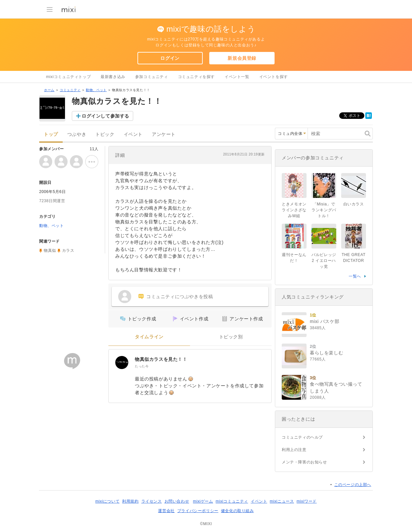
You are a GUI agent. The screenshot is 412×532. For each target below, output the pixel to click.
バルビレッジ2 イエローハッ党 (324, 261)
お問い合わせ (177, 501)
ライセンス (152, 501)
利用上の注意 (294, 450)
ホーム (49, 90)
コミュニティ (70, 90)
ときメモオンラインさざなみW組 (294, 210)
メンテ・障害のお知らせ (304, 462)
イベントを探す (274, 77)
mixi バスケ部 (325, 321)
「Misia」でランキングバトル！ (324, 210)
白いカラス (354, 204)
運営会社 (166, 511)
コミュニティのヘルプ (302, 437)
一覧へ (355, 276)
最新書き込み (113, 77)
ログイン (170, 58)
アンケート (164, 134)
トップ (51, 134)
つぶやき (77, 134)
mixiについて (107, 501)
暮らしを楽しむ (326, 353)
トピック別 (231, 337)
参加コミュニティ (152, 77)
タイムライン (149, 337)
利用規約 (130, 501)
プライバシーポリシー (198, 511)
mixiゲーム (203, 501)
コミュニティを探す (196, 77)
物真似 (50, 250)
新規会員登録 (242, 58)
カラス (68, 250)
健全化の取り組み (238, 511)
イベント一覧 (237, 77)
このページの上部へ (353, 485)
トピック (105, 134)
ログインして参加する (105, 116)
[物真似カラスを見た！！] (122, 363)
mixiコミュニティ (232, 501)
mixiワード (307, 501)
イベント (133, 134)
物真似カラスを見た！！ (161, 359)
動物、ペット (96, 90)
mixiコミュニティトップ (68, 77)
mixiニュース (282, 501)
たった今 (142, 366)
